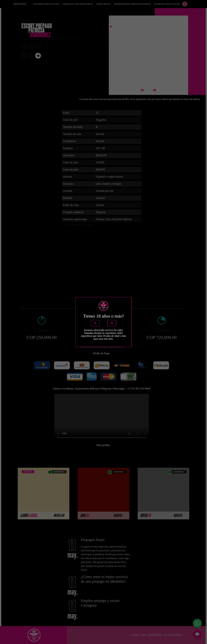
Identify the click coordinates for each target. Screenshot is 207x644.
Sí (95, 323)
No (112, 323)
